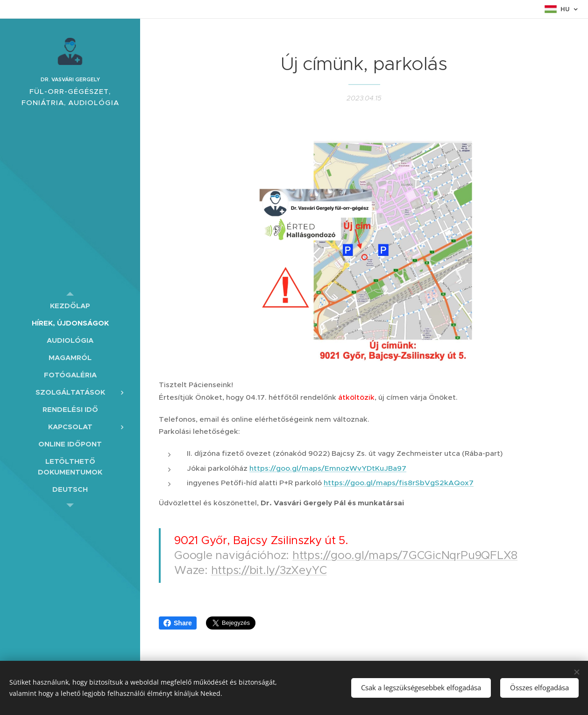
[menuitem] (70, 306)
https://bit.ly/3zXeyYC (269, 570)
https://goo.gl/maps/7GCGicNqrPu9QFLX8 (405, 555)
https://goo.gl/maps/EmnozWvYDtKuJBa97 (328, 468)
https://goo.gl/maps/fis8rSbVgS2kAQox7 (399, 483)
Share (178, 623)
